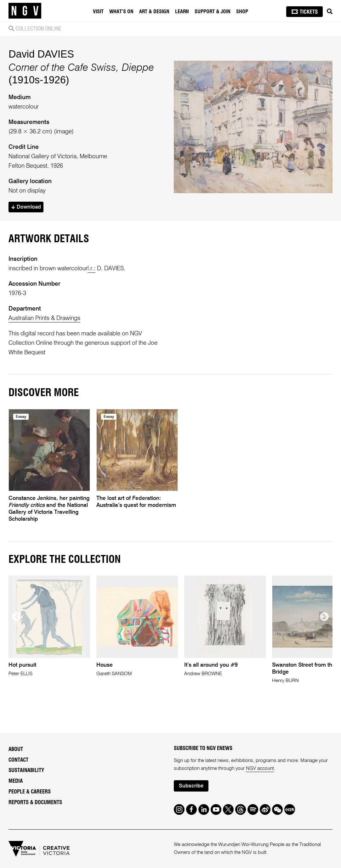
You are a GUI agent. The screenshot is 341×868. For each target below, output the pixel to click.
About (16, 749)
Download (26, 207)
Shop (242, 12)
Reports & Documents (35, 802)
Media (16, 781)
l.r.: (91, 269)
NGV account (260, 769)
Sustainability (26, 770)
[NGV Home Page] (25, 11)
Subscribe (191, 786)
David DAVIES (41, 54)
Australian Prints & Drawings (44, 318)
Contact (18, 760)
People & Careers (30, 792)
